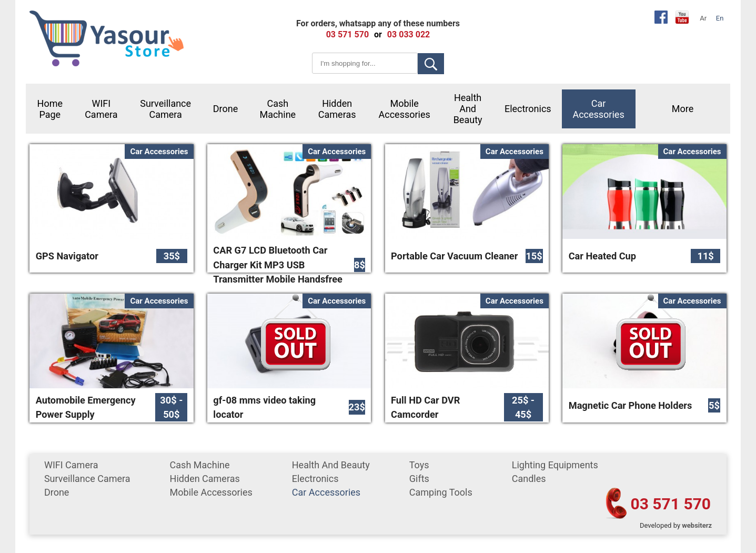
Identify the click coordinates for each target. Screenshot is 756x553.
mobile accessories (405, 109)
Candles (529, 479)
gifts (419, 479)
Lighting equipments (555, 465)
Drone (226, 109)
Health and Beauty (468, 109)
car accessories (598, 109)
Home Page (50, 109)
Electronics (528, 109)
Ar (703, 18)
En (720, 18)
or (378, 34)
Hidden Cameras (337, 109)
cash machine (278, 109)
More (683, 109)
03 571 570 (671, 504)
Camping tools (441, 492)
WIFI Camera (101, 109)
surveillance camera (165, 109)
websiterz (697, 525)
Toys (419, 465)
